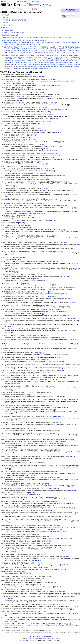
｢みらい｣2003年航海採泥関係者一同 (41, 68)
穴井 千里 (33, 67)
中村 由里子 (52, 47)
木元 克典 (5, 18)
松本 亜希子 (24, 65)
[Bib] (33, 84)
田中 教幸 (9, 67)
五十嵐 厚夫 (71, 47)
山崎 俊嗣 (57, 43)
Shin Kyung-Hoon (34, 59)
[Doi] (47, 178)
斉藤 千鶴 (30, 51)
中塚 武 (44, 43)
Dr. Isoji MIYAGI (24, 640)
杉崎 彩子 (75, 43)
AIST (10, 1)
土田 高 (60, 61)
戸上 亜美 (69, 43)
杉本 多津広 (17, 65)
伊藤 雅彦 (47, 61)
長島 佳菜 (18, 20)
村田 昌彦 (71, 51)
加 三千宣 (29, 49)
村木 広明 (65, 51)
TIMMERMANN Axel (36, 47)
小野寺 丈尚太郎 (23, 40)
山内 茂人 (76, 49)
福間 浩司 (56, 38)
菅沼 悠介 (56, 67)
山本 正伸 (63, 43)
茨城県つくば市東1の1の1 (36, 639)
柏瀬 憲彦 (36, 65)
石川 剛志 (21, 67)
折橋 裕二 (24, 51)
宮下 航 (59, 49)
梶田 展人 (13, 53)
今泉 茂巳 (41, 61)
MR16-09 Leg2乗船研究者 (71, 57)
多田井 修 (5, 33)
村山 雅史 (17, 33)
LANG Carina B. (16, 57)
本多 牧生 (11, 33)
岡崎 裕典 (5, 23)
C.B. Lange (5, 55)
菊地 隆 (62, 67)
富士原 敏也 (50, 43)
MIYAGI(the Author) (22, 1)
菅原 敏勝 (37, 53)
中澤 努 (30, 61)
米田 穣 (45, 67)
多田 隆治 (15, 40)
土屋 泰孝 (35, 49)
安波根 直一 (11, 63)
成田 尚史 (27, 38)
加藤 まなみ (54, 61)
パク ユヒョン (74, 59)
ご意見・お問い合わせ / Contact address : (40, 636)
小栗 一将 (5, 28)
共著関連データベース (36, 5)
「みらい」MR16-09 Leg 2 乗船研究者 (50, 59)
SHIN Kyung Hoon (23, 59)
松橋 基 (30, 65)
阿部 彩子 (52, 53)
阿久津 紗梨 (15, 68)
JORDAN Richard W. (68, 55)
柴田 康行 (42, 65)
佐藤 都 (5, 25)
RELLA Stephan (37, 43)
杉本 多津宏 (10, 65)
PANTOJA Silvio (7, 38)
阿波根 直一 (24, 20)
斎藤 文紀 (42, 51)
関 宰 (47, 53)
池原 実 (22, 33)
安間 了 (54, 49)
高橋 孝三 (58, 53)
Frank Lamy (22, 55)
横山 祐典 (19, 45)
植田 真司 (54, 65)
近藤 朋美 (16, 35)
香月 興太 (39, 45)
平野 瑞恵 (47, 63)
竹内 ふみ (62, 38)
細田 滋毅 (50, 67)
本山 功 (38, 38)
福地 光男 (25, 53)
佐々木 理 (12, 49)
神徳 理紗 (50, 38)
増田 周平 (65, 61)
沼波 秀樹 (19, 53)
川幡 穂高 (21, 38)
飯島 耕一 (12, 30)
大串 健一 (71, 61)
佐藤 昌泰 (18, 49)
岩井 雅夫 (15, 38)
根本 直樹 (7, 53)
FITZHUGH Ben (14, 55)
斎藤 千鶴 (59, 63)
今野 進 (7, 49)
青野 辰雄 (21, 68)
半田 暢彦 (10, 25)
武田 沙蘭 (60, 65)
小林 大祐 (24, 63)
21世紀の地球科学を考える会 (10, 47)
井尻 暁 (77, 47)
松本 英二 (13, 45)
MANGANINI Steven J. (47, 57)
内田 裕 (23, 49)
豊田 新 (43, 53)
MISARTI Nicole (59, 57)
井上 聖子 (35, 61)
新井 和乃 (33, 38)
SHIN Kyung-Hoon (24, 47)
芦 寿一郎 (31, 53)
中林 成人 (58, 47)
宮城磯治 (58, 639)
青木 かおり (32, 45)
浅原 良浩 (43, 38)
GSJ (14, 1)
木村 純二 (71, 63)
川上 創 (4, 35)
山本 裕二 (30, 63)
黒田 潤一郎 (71, 53)
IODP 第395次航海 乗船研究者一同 (52, 55)
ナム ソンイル (65, 59)
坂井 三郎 (41, 49)
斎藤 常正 (36, 51)
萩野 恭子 (25, 45)
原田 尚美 (6, 15)
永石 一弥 (66, 65)
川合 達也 (41, 63)
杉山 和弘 (59, 51)
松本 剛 (77, 51)
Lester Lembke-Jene (35, 57)
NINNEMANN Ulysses (11, 59)
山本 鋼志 (7, 51)
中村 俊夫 (18, 61)
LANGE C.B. (25, 57)
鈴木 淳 (8, 68)
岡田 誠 (35, 63)
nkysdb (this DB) (34, 1)
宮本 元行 (64, 49)
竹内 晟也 (39, 67)
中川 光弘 (12, 61)
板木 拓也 (31, 40)
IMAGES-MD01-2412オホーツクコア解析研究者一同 (17, 43)
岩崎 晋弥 (13, 51)
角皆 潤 (73, 67)
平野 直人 (53, 63)
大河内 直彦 (48, 49)
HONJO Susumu (31, 55)
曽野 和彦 (65, 63)
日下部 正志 (5, 30)
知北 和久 (15, 67)
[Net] (30, 84)
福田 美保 (10, 35)
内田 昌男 (5, 20)
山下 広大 (70, 49)
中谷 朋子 (64, 47)
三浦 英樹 (45, 47)
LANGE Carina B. (7, 40)
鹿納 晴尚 (27, 68)
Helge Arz (39, 55)
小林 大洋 (18, 63)
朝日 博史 (53, 51)
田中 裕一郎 (38, 40)
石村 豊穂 (27, 67)
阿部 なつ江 (68, 38)
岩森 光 (19, 51)
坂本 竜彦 (12, 20)
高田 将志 (64, 53)
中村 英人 (24, 61)
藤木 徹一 (67, 67)
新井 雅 (48, 51)
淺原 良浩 (72, 65)
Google (72, 11)
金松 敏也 (45, 40)
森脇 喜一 (48, 65)
